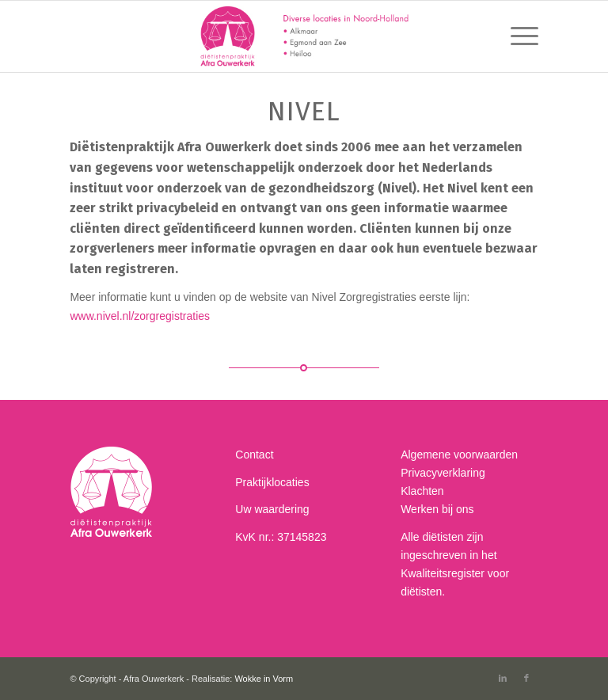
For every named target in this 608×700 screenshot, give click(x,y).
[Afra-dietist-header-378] (304, 36)
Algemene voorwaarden (459, 455)
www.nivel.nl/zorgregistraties (140, 316)
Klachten (422, 491)
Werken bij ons (437, 509)
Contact (254, 455)
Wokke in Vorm (264, 679)
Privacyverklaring (443, 473)
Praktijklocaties (272, 482)
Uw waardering (272, 509)
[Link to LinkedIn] (503, 678)
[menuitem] (517, 36)
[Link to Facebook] (526, 678)
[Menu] (517, 36)
